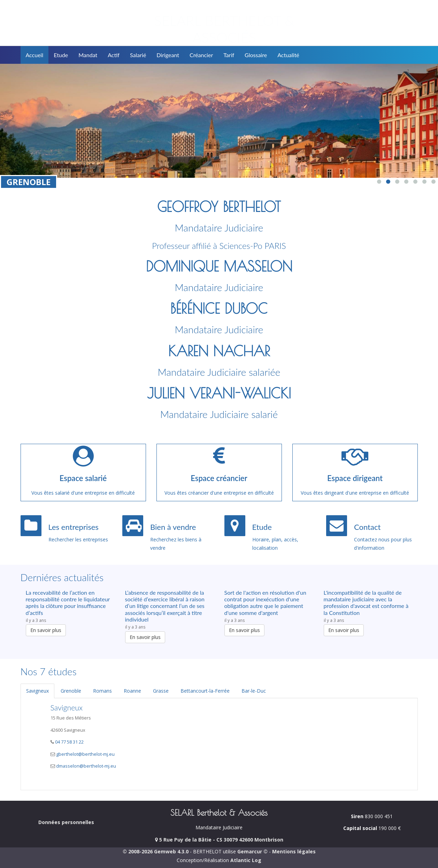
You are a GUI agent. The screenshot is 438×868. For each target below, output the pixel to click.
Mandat (88, 55)
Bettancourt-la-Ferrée (205, 691)
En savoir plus (46, 630)
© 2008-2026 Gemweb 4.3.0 (156, 851)
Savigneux (37, 691)
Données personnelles (66, 822)
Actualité (288, 55)
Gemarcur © (252, 851)
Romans (102, 691)
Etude (61, 55)
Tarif (229, 55)
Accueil (35, 55)
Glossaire (256, 55)
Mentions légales (294, 851)
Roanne (132, 691)
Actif (114, 55)
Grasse (161, 691)
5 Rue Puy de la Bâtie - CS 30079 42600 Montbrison (219, 840)
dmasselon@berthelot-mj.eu (86, 766)
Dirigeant (168, 55)
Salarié (138, 55)
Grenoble (71, 691)
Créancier (201, 55)
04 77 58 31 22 (69, 742)
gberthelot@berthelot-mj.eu (85, 754)
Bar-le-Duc (254, 691)
